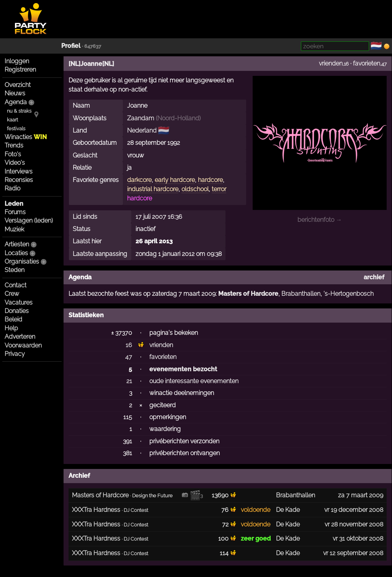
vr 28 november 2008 (354, 524)
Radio (12, 188)
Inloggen (17, 61)
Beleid (13, 319)
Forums (15, 212)
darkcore (139, 180)
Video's (15, 163)
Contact (16, 285)
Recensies (19, 180)
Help (11, 328)
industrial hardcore (153, 189)
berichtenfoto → (320, 220)
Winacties (26, 137)
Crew (12, 294)
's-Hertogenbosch (349, 294)
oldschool (195, 189)
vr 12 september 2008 (353, 553)
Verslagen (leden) (29, 220)
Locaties (16, 253)
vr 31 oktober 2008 (358, 538)
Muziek (14, 229)
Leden (14, 204)
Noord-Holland (178, 118)
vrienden (331, 63)
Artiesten (17, 244)
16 (129, 345)
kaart (12, 120)
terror (219, 189)
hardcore (210, 180)
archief (374, 277)
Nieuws (15, 93)
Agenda (16, 102)
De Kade (288, 510)
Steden (15, 270)
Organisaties (22, 261)
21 (129, 381)
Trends (14, 145)
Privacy (15, 354)
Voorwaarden (23, 345)
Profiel (71, 46)
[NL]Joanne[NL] (91, 64)
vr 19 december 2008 (354, 510)
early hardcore (175, 180)
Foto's (13, 154)
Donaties (17, 311)
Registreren (20, 70)
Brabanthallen (301, 294)
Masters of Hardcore (248, 294)
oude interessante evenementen (194, 381)
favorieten (367, 63)
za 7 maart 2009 (361, 495)
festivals (16, 129)
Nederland (142, 130)
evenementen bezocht (183, 369)
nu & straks (19, 111)
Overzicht (18, 85)
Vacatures (19, 302)
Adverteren (20, 337)
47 (129, 357)
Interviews (19, 171)
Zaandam (141, 118)
